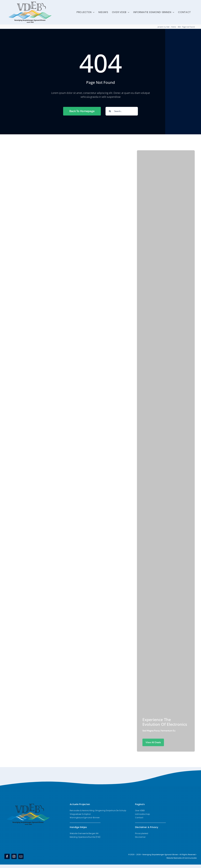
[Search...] (122, 111)
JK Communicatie (189, 858)
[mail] (21, 856)
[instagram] (14, 856)
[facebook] (7, 856)
